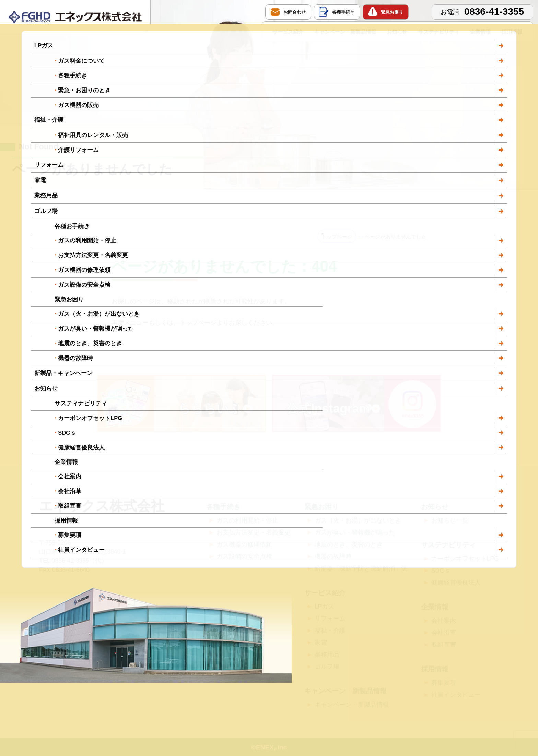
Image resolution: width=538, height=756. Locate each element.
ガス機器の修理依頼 (244, 544)
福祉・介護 (330, 631)
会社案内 (444, 621)
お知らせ (397, 32)
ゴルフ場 (327, 667)
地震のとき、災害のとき (349, 544)
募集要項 (444, 683)
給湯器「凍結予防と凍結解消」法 (361, 568)
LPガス (324, 607)
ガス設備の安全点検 (244, 556)
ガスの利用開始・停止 (247, 520)
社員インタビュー (456, 695)
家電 (321, 643)
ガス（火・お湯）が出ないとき (358, 520)
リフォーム (330, 619)
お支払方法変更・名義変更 (254, 532)
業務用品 (327, 655)
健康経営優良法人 (456, 583)
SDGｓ (441, 571)
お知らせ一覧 (450, 520)
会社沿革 (444, 633)
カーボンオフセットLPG (465, 559)
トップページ (337, 236)
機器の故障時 (333, 556)
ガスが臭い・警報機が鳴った (355, 532)
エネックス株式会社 (102, 506)
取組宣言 (444, 645)
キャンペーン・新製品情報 (345, 32)
